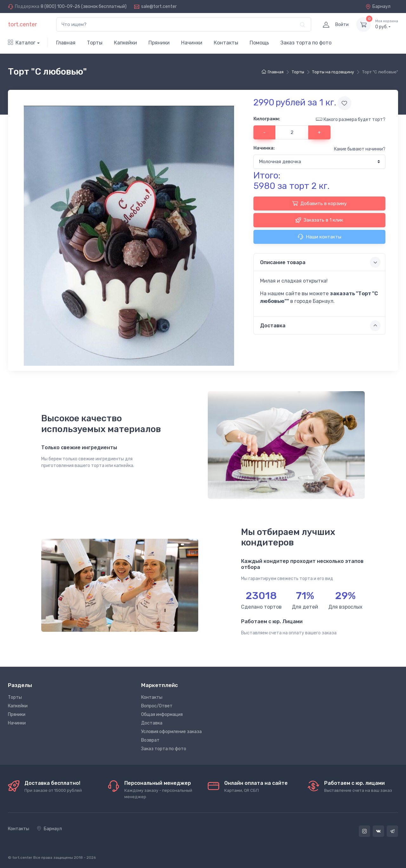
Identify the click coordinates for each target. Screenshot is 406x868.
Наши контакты (319, 237)
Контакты (226, 43)
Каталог (22, 43)
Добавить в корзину (319, 203)
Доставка (152, 723)
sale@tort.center (159, 7)
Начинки (192, 43)
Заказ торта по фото (306, 43)
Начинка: (264, 148)
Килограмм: (267, 119)
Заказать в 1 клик (319, 220)
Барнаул (378, 7)
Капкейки (125, 43)
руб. (387, 24)
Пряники (159, 43)
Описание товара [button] (320, 262)
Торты (95, 43)
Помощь (259, 43)
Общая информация (162, 714)
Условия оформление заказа (171, 732)
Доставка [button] (320, 326)
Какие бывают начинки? (360, 149)
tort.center (22, 24)
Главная (66, 43)
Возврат (150, 740)
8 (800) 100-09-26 (60, 7)
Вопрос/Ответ (157, 706)
